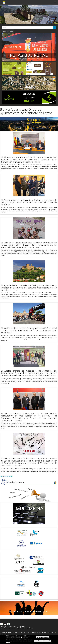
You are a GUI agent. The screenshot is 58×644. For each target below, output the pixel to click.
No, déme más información (43, 641)
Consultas (22, 626)
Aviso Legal (13, 626)
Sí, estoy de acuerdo (43, 637)
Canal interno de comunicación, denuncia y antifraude (17, 628)
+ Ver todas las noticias (6, 476)
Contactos (3, 626)
